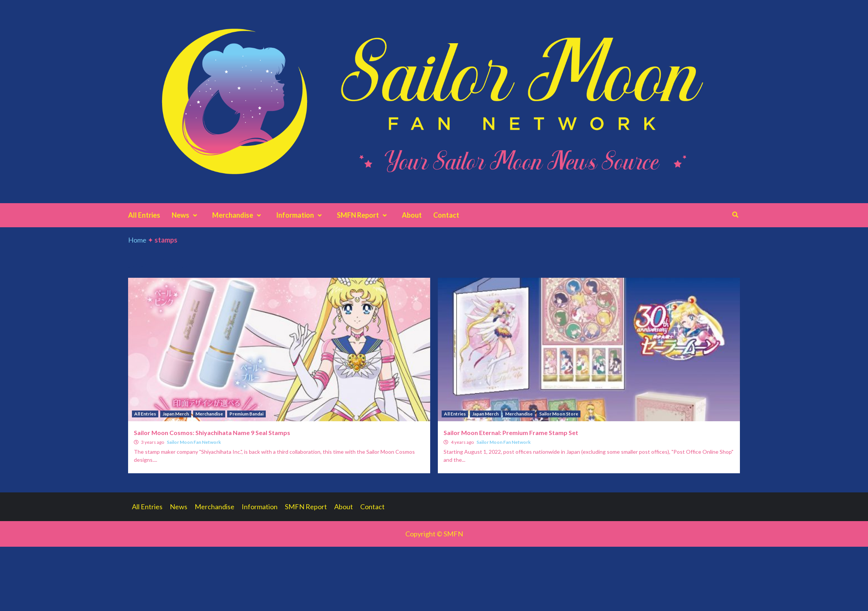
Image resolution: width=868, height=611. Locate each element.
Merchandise (238, 215)
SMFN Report (364, 215)
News (186, 215)
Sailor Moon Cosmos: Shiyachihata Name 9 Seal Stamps (212, 433)
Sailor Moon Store (559, 414)
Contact (446, 215)
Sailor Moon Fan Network (194, 442)
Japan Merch (176, 414)
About (412, 215)
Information (301, 215)
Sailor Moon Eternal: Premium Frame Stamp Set (511, 433)
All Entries (144, 215)
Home (137, 240)
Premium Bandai (246, 414)
